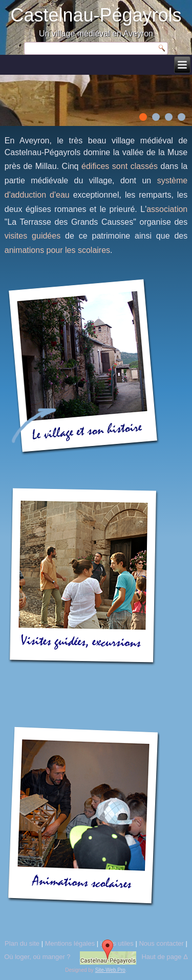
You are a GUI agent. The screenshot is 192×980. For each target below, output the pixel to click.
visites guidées (33, 236)
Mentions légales (70, 943)
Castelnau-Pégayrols (96, 15)
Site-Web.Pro (110, 970)
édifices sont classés (120, 166)
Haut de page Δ (164, 957)
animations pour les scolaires (57, 250)
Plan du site (22, 943)
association (167, 209)
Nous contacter (161, 943)
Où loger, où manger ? (37, 957)
